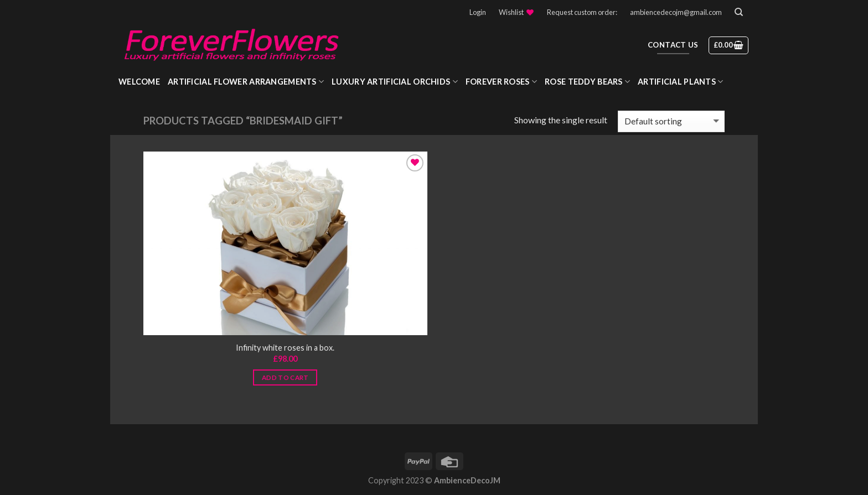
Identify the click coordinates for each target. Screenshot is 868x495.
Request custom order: (582, 12)
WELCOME (139, 82)
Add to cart (285, 377)
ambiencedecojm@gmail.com (676, 12)
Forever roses (501, 82)
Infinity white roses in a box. (285, 348)
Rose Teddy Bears (587, 82)
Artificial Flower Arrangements (246, 82)
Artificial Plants (680, 82)
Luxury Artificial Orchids (395, 82)
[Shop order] (671, 121)
